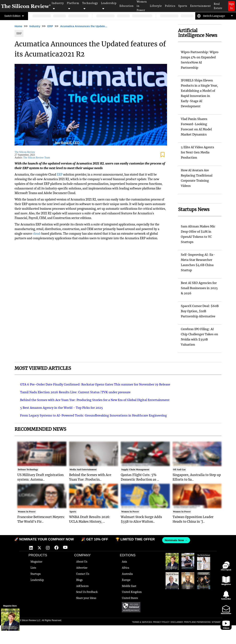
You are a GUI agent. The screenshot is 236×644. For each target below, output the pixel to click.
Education (127, 6)
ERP (50, 26)
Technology (90, 6)
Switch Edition (14, 16)
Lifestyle (156, 6)
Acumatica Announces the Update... (84, 26)
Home (18, 26)
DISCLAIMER (177, 622)
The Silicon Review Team (37, 158)
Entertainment (201, 6)
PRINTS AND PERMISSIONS (197, 622)
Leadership (109, 6)
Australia (127, 574)
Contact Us (83, 574)
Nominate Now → (174, 540)
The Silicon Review (25, 152)
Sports (183, 6)
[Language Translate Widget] (218, 16)
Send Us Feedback (87, 592)
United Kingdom (132, 592)
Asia (124, 562)
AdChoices (82, 586)
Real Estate (218, 6)
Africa (126, 568)
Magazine (36, 562)
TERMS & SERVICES (142, 622)
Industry (58, 6)
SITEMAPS (217, 622)
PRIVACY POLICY (161, 622)
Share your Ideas (86, 598)
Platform (73, 6)
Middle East (129, 586)
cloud (37, 234)
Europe (126, 580)
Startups (35, 574)
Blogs (79, 580)
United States (130, 598)
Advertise (82, 568)
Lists (33, 568)
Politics (170, 6)
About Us (82, 562)
